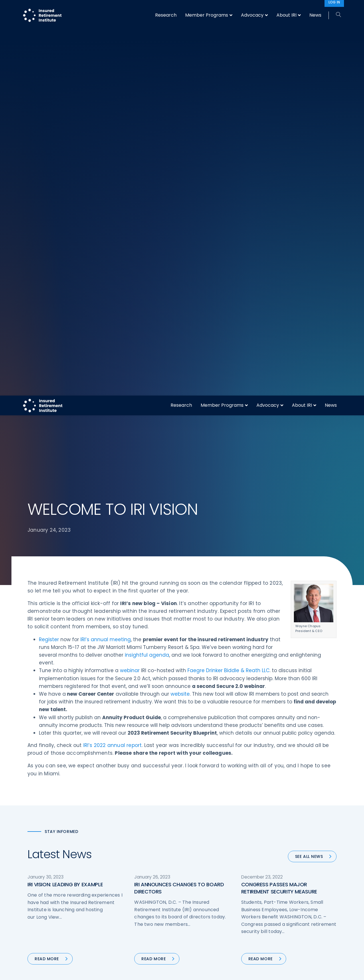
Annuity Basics (202, 879)
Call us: (35, 914)
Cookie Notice (282, 911)
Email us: (37, 923)
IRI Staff (275, 868)
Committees (201, 900)
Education (118, 911)
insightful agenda (147, 251)
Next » (250, 597)
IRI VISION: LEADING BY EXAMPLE (65, 481)
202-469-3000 (74, 914)
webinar (130, 267)
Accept (244, 971)
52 (171, 597)
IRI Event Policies (284, 889)
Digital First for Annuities (212, 868)
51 (159, 597)
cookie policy (221, 971)
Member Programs (222, 10)
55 (209, 597)
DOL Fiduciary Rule (206, 857)
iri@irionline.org (76, 923)
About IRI (302, 10)
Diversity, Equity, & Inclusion (135, 879)
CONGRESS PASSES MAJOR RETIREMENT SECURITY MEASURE (279, 484)
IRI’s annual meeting (106, 236)
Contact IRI (279, 879)
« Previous (119, 597)
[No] (357, 971)
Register (49, 236)
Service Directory (205, 921)
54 (196, 597)
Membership (200, 911)
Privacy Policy (281, 900)
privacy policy (191, 971)
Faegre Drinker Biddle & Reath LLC (229, 267)
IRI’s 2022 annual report (113, 341)
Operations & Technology (133, 868)
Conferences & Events (130, 889)
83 (232, 597)
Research (181, 10)
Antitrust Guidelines (287, 921)
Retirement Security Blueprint (217, 889)
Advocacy (268, 10)
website (180, 290)
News (331, 10)
